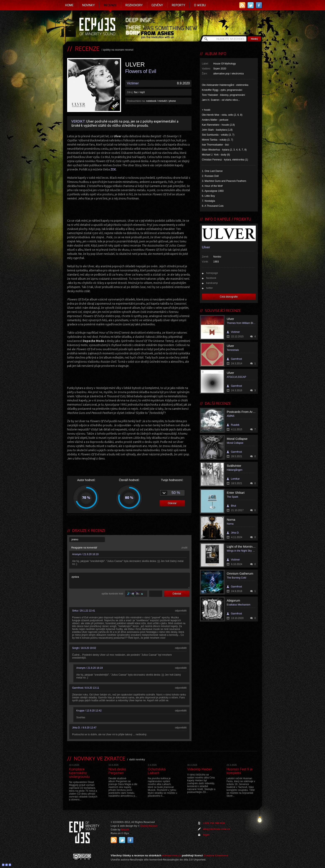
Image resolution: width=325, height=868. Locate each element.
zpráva (130, 581)
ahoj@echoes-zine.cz (216, 829)
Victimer (133, 83)
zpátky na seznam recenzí (118, 50)
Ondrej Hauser (149, 826)
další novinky (137, 760)
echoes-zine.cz (172, 855)
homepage (212, 273)
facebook (211, 278)
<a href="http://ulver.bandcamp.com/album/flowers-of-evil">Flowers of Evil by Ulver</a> (129, 209)
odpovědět (181, 611)
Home (69, 5)
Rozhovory (134, 5)
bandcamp (212, 283)
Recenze (110, 5)
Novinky (89, 5)
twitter (210, 288)
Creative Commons (216, 855)
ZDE (113, 169)
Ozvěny (157, 5)
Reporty (179, 5)
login (206, 835)
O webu (200, 5)
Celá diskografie (229, 297)
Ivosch (125, 830)
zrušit (184, 548)
